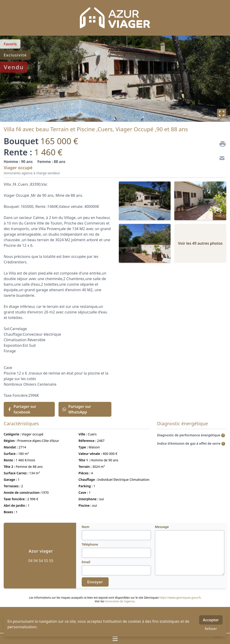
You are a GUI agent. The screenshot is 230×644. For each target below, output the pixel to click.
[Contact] (221, 159)
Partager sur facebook (22, 409)
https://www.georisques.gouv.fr (180, 598)
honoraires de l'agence (120, 601)
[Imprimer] (221, 144)
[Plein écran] (222, 113)
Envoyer (95, 582)
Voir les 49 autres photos (200, 243)
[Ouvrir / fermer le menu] (115, 639)
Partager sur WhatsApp (77, 409)
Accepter (211, 620)
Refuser (211, 629)
